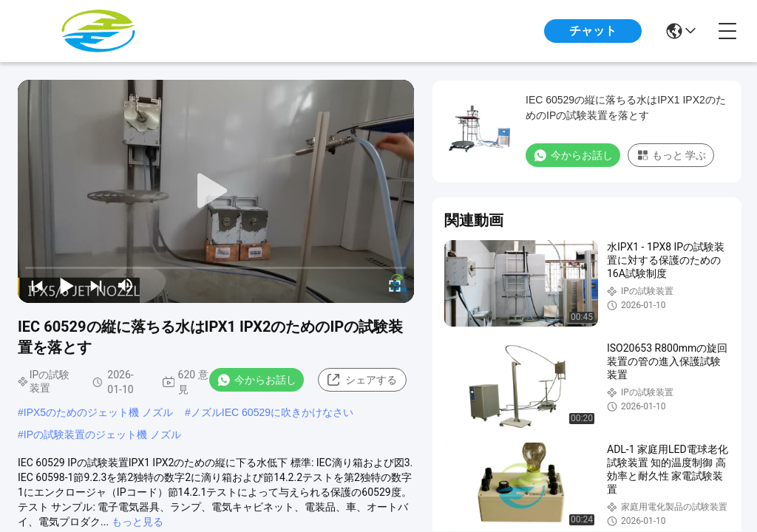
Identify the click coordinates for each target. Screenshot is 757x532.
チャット (593, 31)
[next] (96, 285)
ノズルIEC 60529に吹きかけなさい (272, 412)
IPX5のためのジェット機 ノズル (98, 412)
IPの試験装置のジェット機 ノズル (102, 434)
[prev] (37, 285)
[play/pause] (67, 285)
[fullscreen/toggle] (395, 285)
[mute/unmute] (126, 285)
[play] (216, 191)
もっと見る (138, 522)
